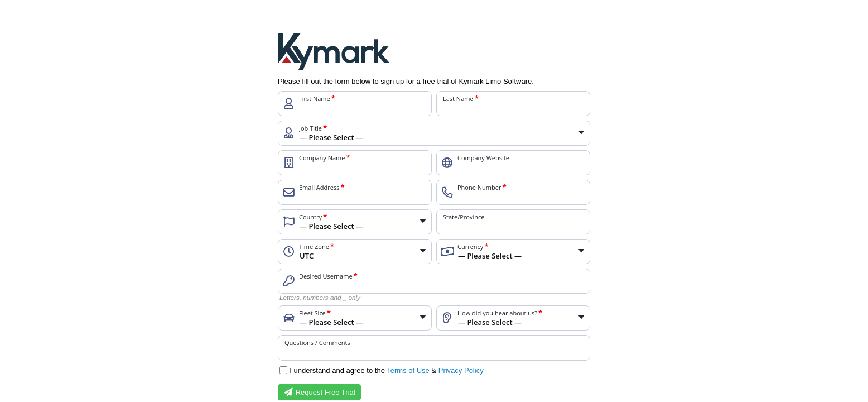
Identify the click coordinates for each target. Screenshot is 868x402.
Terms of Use (408, 370)
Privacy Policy (461, 370)
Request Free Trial (319, 393)
